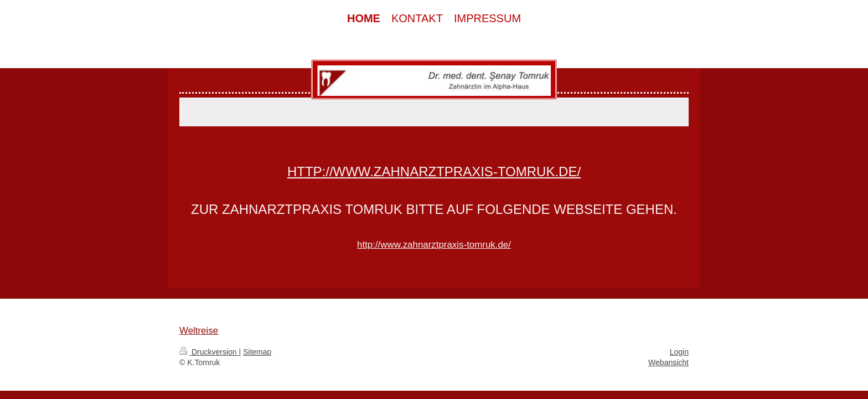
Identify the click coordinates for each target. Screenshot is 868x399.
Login (679, 352)
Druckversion (209, 352)
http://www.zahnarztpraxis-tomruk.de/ (434, 172)
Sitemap (257, 352)
